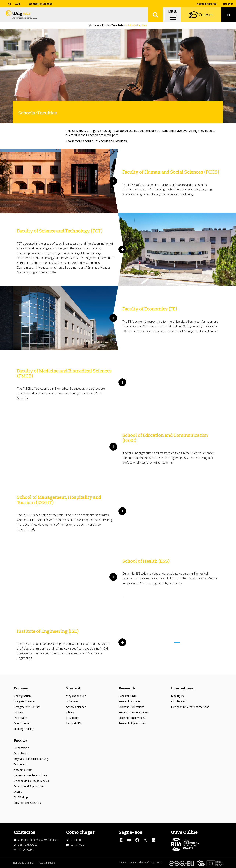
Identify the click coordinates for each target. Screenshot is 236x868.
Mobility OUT (179, 701)
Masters (19, 712)
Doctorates (21, 718)
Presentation (21, 748)
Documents (21, 764)
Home (96, 25)
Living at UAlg (74, 723)
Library (70, 712)
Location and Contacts (27, 803)
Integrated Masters (25, 701)
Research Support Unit (132, 723)
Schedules (72, 701)
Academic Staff (23, 770)
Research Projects (129, 701)
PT (229, 15)
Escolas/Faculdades (40, 4)
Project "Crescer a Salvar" (134, 712)
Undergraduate (23, 696)
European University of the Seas (190, 707)
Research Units (128, 696)
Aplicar (155, 15)
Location (76, 840)
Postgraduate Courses (27, 707)
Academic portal (207, 4)
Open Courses (22, 723)
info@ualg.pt (25, 849)
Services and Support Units (30, 786)
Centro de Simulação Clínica (30, 775)
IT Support (72, 718)
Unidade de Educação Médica (31, 781)
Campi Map (77, 845)
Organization (21, 753)
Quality (18, 792)
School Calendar (76, 707)
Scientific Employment (132, 718)
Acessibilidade (47, 863)
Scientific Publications (131, 707)
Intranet (228, 4)
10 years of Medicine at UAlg (31, 759)
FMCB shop (21, 797)
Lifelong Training (24, 729)
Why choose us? (76, 696)
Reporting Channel (23, 863)
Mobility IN (178, 696)
